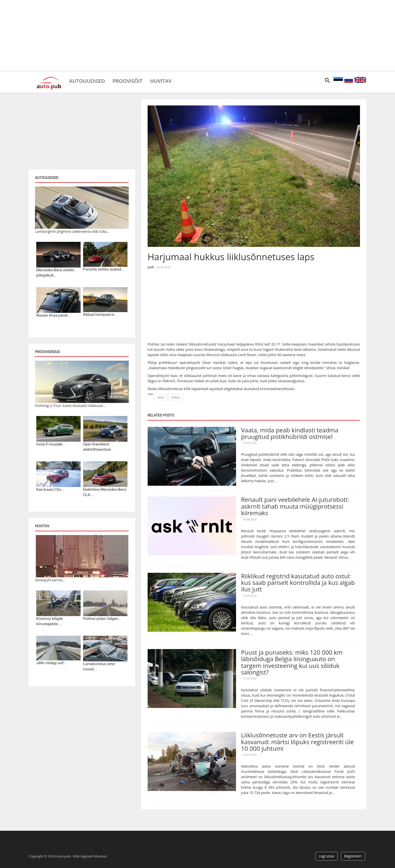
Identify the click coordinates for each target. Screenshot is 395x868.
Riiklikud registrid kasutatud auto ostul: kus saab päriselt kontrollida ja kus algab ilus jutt (298, 583)
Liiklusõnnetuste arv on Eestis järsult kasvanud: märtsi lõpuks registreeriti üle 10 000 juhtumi (297, 742)
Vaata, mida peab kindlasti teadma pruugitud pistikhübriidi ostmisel (290, 433)
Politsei (176, 397)
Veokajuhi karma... (50, 580)
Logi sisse (326, 856)
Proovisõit (127, 81)
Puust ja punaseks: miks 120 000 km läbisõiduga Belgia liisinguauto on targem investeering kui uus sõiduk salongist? (292, 662)
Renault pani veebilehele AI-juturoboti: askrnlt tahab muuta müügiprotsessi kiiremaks (295, 506)
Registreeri (353, 856)
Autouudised (87, 81)
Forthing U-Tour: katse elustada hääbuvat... (70, 406)
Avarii (161, 397)
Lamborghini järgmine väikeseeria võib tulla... (72, 231)
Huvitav (161, 81)
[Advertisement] (197, 35)
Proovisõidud (47, 352)
